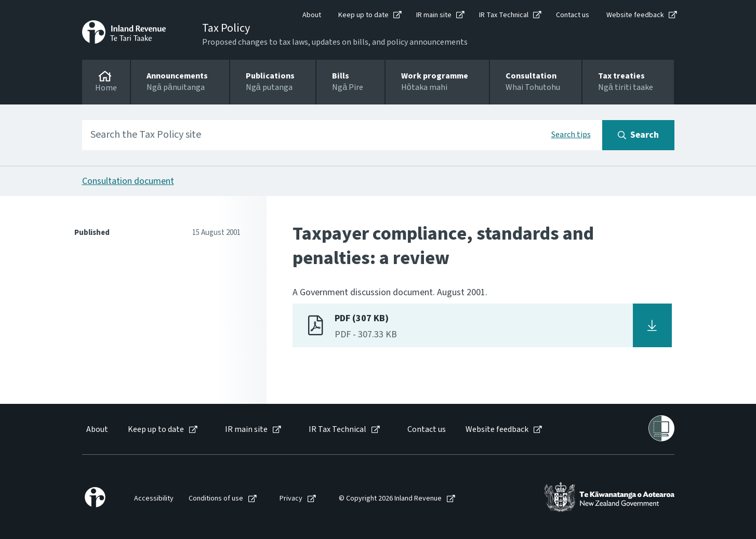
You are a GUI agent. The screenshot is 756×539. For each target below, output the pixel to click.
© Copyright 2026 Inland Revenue (390, 499)
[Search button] (638, 135)
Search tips (571, 135)
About (312, 15)
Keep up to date (363, 15)
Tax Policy (226, 28)
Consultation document (128, 181)
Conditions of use (216, 499)
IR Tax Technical (504, 15)
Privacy (291, 499)
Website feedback (635, 15)
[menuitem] (96, 430)
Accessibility (154, 499)
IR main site (434, 15)
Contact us (573, 15)
